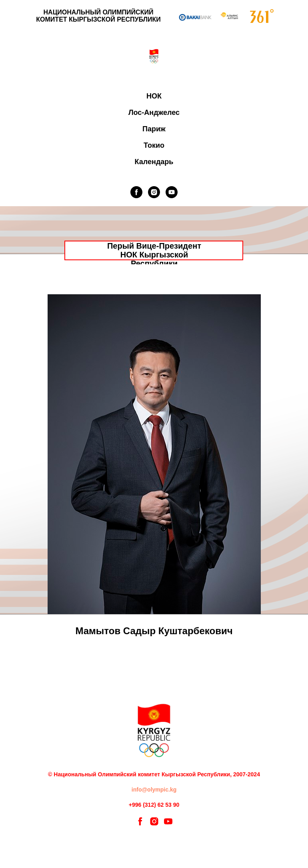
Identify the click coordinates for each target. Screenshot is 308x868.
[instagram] (154, 192)
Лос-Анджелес (154, 113)
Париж (154, 129)
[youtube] (172, 192)
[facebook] (136, 192)
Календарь (154, 162)
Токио (154, 145)
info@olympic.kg (154, 790)
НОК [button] (154, 96)
